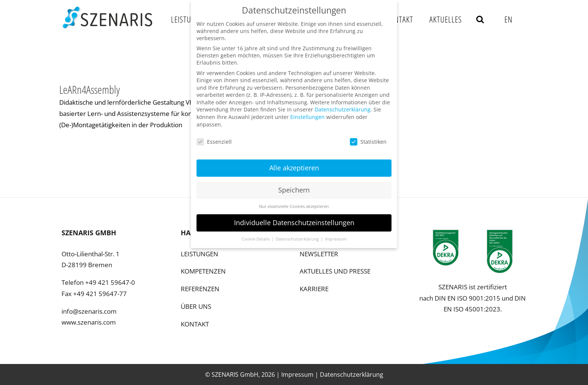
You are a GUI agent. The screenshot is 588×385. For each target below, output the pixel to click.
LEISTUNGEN (199, 254)
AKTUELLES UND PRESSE (335, 271)
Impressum (297, 374)
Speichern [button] (294, 186)
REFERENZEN (200, 289)
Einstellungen (307, 114)
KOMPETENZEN (203, 271)
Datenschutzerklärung (352, 374)
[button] (480, 19)
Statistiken (368, 138)
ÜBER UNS (196, 306)
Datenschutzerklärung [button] (298, 236)
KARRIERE (314, 289)
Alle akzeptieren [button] (294, 164)
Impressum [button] (336, 236)
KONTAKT (195, 324)
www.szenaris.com (89, 322)
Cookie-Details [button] (256, 236)
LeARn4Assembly (90, 89)
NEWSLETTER (319, 254)
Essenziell (214, 138)
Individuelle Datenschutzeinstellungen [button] (294, 219)
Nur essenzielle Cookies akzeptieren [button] (294, 203)
